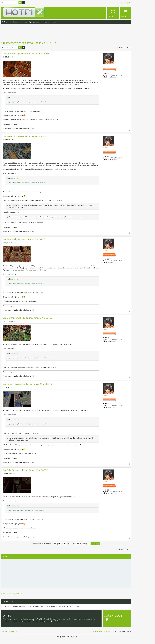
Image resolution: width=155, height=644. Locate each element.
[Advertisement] (66, 34)
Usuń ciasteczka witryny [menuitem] (102, 631)
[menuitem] (113, 13)
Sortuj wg (75, 543)
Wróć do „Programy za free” (12, 594)
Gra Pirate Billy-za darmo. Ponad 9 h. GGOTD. (25, 239)
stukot (105, 65)
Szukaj (20, 2)
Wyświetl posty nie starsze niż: (50, 543)
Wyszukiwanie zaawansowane (23, 2)
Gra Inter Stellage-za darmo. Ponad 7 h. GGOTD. (29, 43)
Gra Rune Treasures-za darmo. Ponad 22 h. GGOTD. (28, 384)
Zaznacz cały (15, 97)
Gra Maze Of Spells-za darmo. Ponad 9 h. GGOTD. (27, 136)
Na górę (129, 130)
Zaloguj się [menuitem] (127, 3)
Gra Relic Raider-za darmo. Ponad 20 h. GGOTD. (26, 470)
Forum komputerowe (10, 631)
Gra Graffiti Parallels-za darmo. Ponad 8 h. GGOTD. (27, 318)
